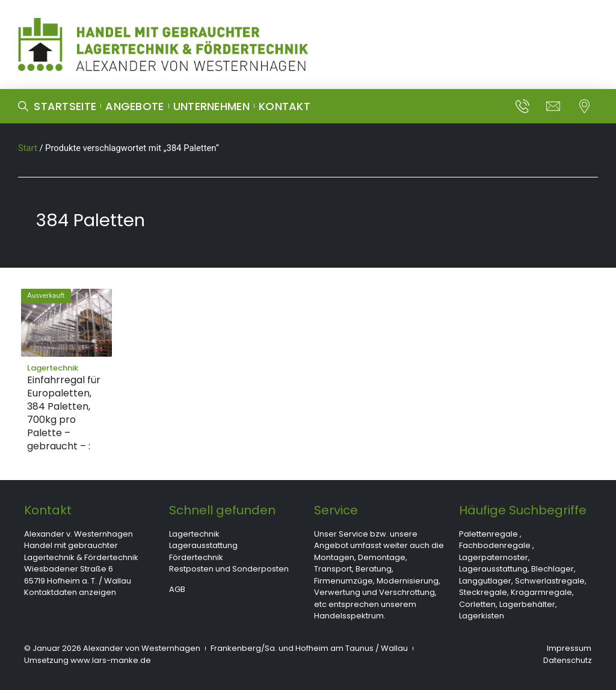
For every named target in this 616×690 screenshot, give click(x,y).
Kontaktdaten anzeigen (70, 592)
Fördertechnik (196, 557)
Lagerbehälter (527, 604)
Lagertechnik (194, 534)
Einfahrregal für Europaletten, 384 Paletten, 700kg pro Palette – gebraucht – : (64, 413)
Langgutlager (485, 581)
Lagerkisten (482, 616)
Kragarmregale (541, 592)
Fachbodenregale (495, 545)
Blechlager (553, 569)
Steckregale (483, 592)
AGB (177, 589)
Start (28, 148)
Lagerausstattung (203, 545)
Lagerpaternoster (494, 557)
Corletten (477, 604)
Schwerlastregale (550, 581)
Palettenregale (488, 534)
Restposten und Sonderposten (229, 569)
